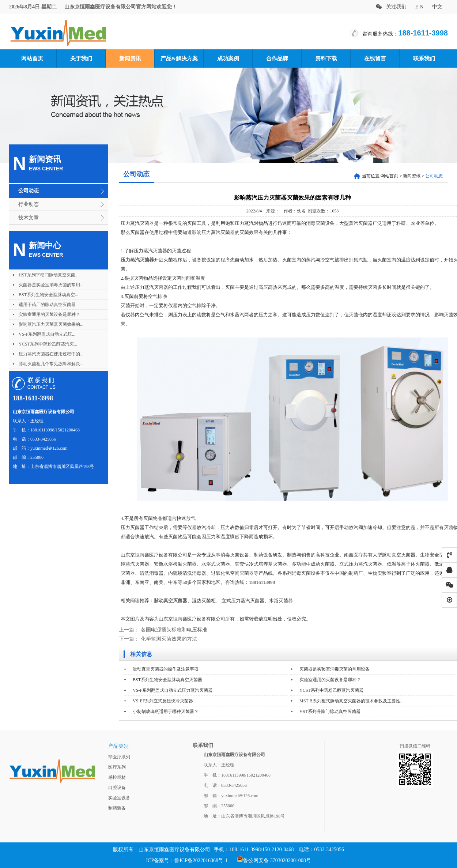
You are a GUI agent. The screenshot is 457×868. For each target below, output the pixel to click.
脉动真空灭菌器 (171, 601)
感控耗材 (117, 777)
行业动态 (29, 204)
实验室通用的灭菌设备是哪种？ (49, 314)
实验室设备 (119, 798)
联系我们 (424, 59)
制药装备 (117, 808)
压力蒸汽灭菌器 (137, 260)
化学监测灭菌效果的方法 (169, 639)
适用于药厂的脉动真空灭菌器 (47, 305)
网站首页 (32, 59)
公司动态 (29, 191)
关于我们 (81, 59)
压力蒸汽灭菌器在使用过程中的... (51, 354)
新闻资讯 (130, 59)
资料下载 (326, 59)
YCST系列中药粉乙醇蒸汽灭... (48, 344)
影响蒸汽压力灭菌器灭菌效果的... (51, 324)
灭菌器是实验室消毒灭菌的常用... (51, 285)
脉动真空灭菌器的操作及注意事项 (166, 669)
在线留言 (375, 59)
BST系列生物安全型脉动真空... (48, 295)
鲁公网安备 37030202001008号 (274, 861)
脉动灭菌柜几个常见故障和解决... (51, 364)
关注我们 (391, 7)
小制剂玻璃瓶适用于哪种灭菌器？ (166, 712)
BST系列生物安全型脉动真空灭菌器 (167, 680)
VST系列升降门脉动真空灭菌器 (330, 712)
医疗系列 (117, 767)
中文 (437, 7)
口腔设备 (117, 788)
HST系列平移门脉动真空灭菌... (49, 275)
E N (419, 7)
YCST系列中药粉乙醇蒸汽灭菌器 (331, 690)
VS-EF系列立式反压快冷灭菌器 (163, 701)
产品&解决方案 (179, 59)
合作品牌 (277, 59)
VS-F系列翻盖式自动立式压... (47, 334)
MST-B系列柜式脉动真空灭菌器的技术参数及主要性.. (351, 701)
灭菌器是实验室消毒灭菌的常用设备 (335, 669)
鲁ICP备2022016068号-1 (201, 861)
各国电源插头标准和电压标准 (174, 630)
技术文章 (29, 218)
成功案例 (228, 59)
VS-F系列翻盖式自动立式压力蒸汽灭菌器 (173, 690)
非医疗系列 (119, 757)
